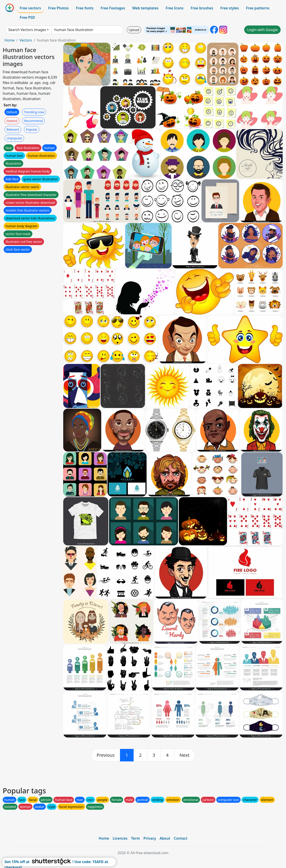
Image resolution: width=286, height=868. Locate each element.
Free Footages (113, 8)
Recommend (33, 121)
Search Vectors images (27, 30)
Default (12, 112)
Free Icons (175, 8)
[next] (185, 755)
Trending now (34, 112)
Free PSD (27, 17)
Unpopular (14, 138)
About (165, 838)
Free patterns (258, 8)
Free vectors (30, 8)
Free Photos (58, 8)
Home (10, 40)
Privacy (150, 838)
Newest (12, 121)
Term (135, 838)
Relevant (13, 129)
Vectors (26, 40)
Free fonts (85, 8)
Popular (32, 129)
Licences (120, 838)
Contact (181, 838)
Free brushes (202, 8)
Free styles (230, 8)
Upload (134, 30)
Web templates (145, 8)
